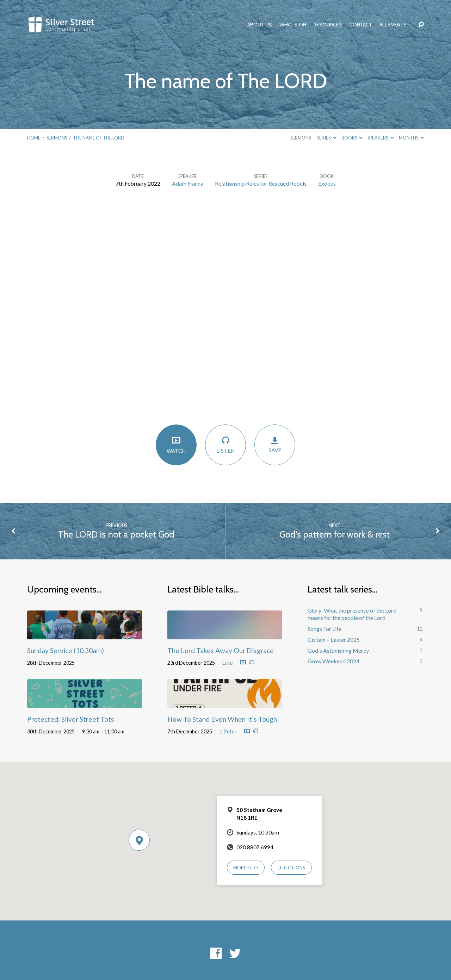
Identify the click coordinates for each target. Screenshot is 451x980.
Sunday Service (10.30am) (66, 650)
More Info (246, 868)
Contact (361, 25)
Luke (228, 663)
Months (411, 138)
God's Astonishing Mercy (338, 650)
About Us (260, 25)
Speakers (381, 138)
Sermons (57, 138)
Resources (328, 25)
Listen (225, 444)
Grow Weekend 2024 (333, 661)
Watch (176, 445)
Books (352, 138)
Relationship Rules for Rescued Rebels (261, 183)
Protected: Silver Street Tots (71, 719)
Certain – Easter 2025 (334, 640)
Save (275, 445)
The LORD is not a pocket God (116, 534)
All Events (393, 25)
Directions (291, 868)
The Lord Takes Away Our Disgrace (221, 650)
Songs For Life (325, 629)
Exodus (327, 183)
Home (34, 138)
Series (327, 138)
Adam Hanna (188, 183)
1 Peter (228, 731)
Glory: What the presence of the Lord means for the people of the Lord (352, 614)
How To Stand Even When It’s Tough (222, 719)
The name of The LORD (99, 138)
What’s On (293, 25)
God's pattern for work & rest (335, 534)
